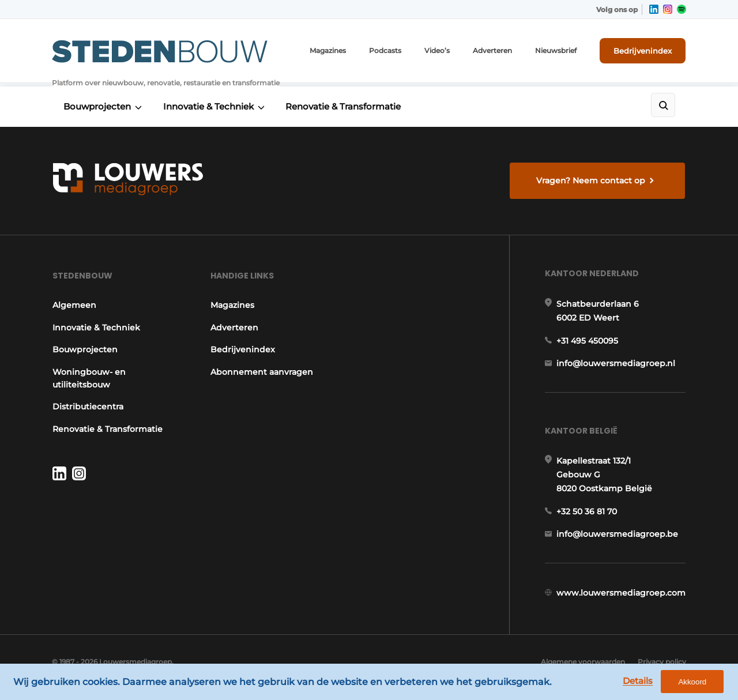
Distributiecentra (87, 408)
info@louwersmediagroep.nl (616, 367)
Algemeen (74, 307)
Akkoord (695, 682)
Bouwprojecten (97, 105)
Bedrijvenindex (643, 51)
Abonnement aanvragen (262, 373)
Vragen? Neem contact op (591, 179)
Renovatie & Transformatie (346, 105)
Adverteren (493, 52)
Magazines (328, 52)
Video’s (438, 52)
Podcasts (386, 52)
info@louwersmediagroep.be (618, 540)
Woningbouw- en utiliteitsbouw (89, 379)
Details (641, 682)
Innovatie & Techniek (210, 105)
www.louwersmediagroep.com (622, 599)
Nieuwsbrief (556, 52)
